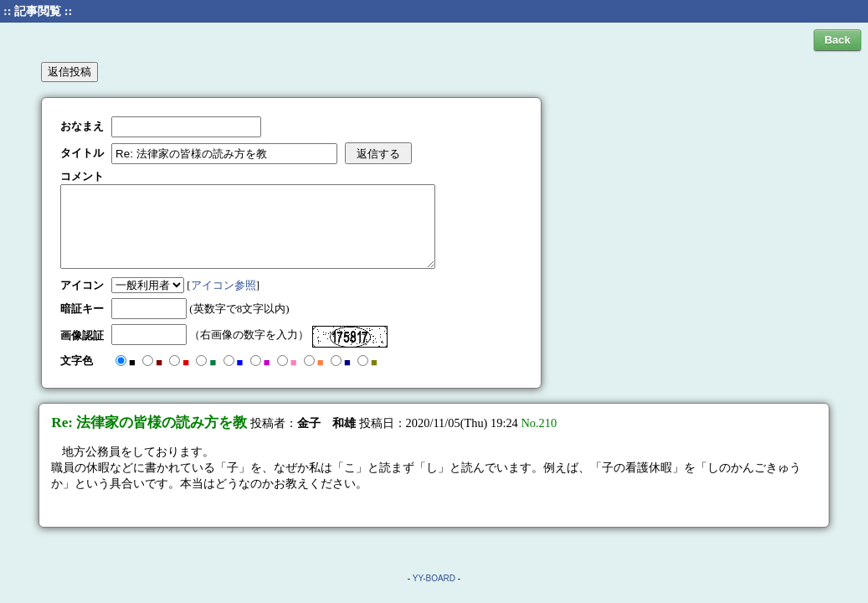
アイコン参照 (223, 285)
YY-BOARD (434, 578)
